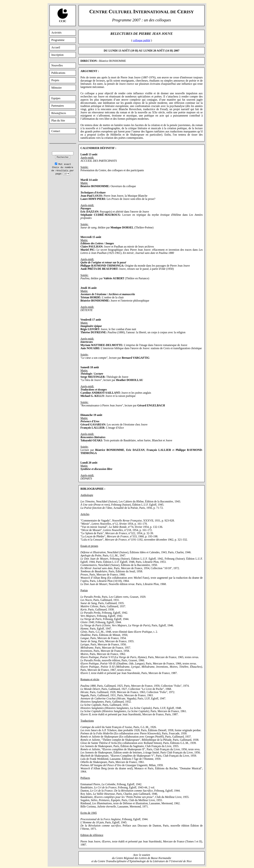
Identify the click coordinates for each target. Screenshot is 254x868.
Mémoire (57, 88)
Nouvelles (57, 65)
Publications (58, 73)
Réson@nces (59, 113)
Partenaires (58, 106)
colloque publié (142, 40)
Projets (55, 80)
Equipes (56, 98)
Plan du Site (58, 120)
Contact (56, 131)
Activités (56, 33)
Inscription (57, 55)
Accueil (56, 47)
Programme (58, 40)
